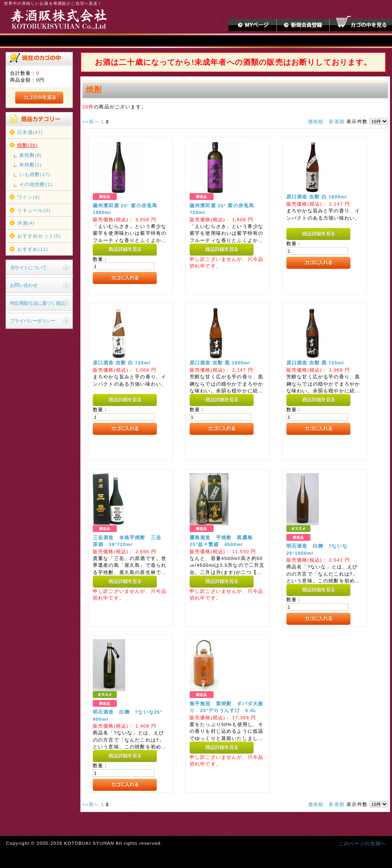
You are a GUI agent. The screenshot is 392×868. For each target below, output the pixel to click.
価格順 (316, 121)
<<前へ (91, 121)
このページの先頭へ (362, 843)
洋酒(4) (26, 223)
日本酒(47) (30, 132)
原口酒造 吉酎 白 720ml (122, 363)
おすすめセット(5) (39, 236)
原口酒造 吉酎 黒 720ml (315, 363)
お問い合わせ (24, 285)
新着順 (337, 121)
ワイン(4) (29, 197)
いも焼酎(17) (35, 174)
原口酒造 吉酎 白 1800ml (317, 197)
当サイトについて (28, 267)
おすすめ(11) (33, 249)
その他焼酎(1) (36, 184)
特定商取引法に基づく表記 (37, 303)
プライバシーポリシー (33, 321)
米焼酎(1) (31, 165)
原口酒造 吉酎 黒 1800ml (220, 363)
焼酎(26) (28, 145)
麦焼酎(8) (31, 155)
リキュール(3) (34, 210)
